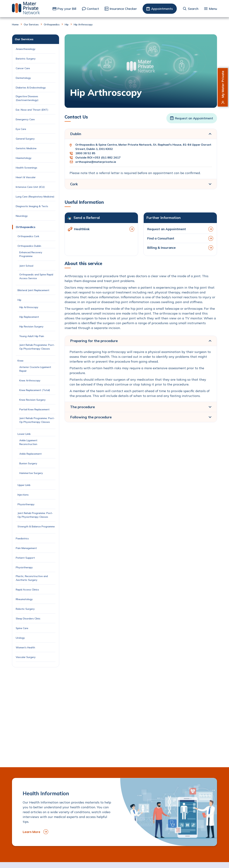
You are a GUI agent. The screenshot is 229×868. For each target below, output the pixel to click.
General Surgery (25, 139)
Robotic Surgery (25, 609)
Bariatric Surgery (26, 59)
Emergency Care (25, 119)
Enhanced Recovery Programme (31, 254)
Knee (20, 361)
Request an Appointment (194, 118)
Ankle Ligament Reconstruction (29, 442)
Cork (74, 184)
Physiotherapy (26, 504)
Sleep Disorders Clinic (28, 619)
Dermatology (23, 78)
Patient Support (25, 558)
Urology (20, 638)
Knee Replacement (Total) (35, 390)
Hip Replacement (30, 317)
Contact (93, 9)
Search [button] (193, 9)
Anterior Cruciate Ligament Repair (35, 369)
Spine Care (22, 628)
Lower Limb (24, 434)
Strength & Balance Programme (36, 526)
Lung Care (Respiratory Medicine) (35, 197)
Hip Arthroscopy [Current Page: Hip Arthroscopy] (29, 307)
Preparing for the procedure (94, 341)
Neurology (22, 216)
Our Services (31, 24)
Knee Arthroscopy (30, 380)
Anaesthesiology (26, 49)
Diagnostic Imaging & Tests (32, 206)
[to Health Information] (114, 812)
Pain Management (26, 548)
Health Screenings (26, 168)
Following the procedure (91, 417)
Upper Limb (24, 485)
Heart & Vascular (26, 177)
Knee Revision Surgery (33, 400)
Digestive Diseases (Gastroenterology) (27, 98)
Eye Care (21, 129)
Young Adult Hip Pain (32, 336)
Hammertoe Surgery (32, 473)
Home (15, 24)
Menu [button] (213, 9)
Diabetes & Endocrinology (31, 88)
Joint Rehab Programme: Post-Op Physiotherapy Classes (37, 347)
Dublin (76, 134)
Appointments (162, 9)
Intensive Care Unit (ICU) (30, 187)
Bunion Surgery (29, 463)
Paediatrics (22, 538)
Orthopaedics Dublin (29, 246)
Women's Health (25, 647)
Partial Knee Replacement (34, 409)
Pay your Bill (67, 9)
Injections (24, 495)
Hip (67, 24)
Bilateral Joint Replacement (34, 290)
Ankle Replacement (31, 454)
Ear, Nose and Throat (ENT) (32, 110)
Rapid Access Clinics (27, 590)
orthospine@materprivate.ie (96, 162)
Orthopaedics (52, 24)
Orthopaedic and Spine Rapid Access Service (36, 276)
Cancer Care (23, 68)
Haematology (24, 158)
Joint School (26, 266)
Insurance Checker (123, 9)
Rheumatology (24, 599)
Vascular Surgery (26, 657)
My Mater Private (223, 84)
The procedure (82, 407)
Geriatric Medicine (26, 148)
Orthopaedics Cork (28, 236)
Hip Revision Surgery (31, 327)
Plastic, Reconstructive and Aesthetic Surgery (32, 578)
